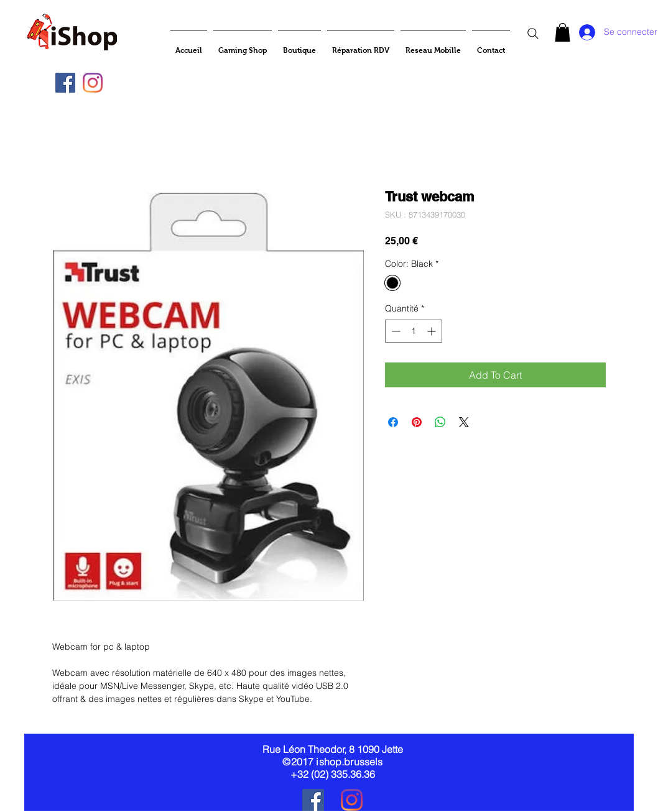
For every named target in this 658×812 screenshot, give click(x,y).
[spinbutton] (414, 331)
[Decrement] (395, 331)
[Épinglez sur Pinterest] (417, 422)
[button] (563, 32)
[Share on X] (464, 422)
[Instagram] (93, 83)
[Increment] (433, 331)
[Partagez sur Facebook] (393, 422)
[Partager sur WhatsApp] (440, 422)
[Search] (533, 34)
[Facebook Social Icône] (65, 83)
